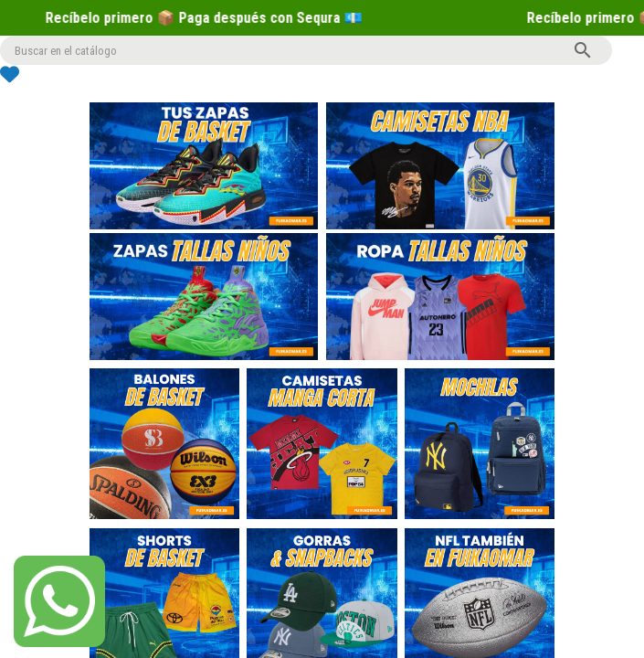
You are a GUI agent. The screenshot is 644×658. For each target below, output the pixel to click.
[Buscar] (306, 50)
